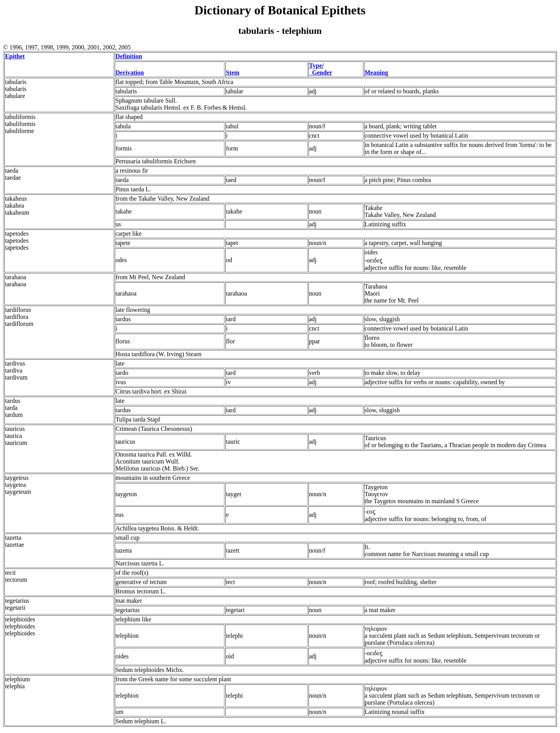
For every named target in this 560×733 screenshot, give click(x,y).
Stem (233, 73)
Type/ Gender (321, 69)
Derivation (130, 73)
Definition (129, 56)
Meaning (376, 73)
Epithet (15, 56)
